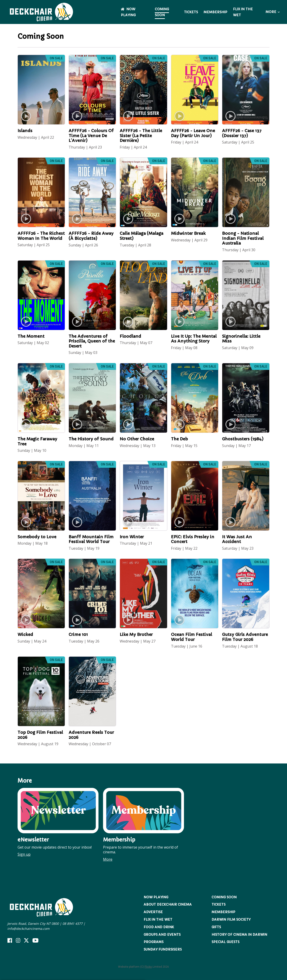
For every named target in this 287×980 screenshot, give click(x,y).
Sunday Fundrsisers (163, 949)
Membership (215, 12)
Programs (154, 942)
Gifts (216, 927)
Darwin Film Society (231, 920)
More (273, 12)
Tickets (191, 12)
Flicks (148, 967)
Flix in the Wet (158, 920)
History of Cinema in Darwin (239, 935)
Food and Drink (159, 927)
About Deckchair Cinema (168, 904)
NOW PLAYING (156, 897)
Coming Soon (162, 12)
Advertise (153, 912)
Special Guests (225, 942)
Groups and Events (162, 935)
